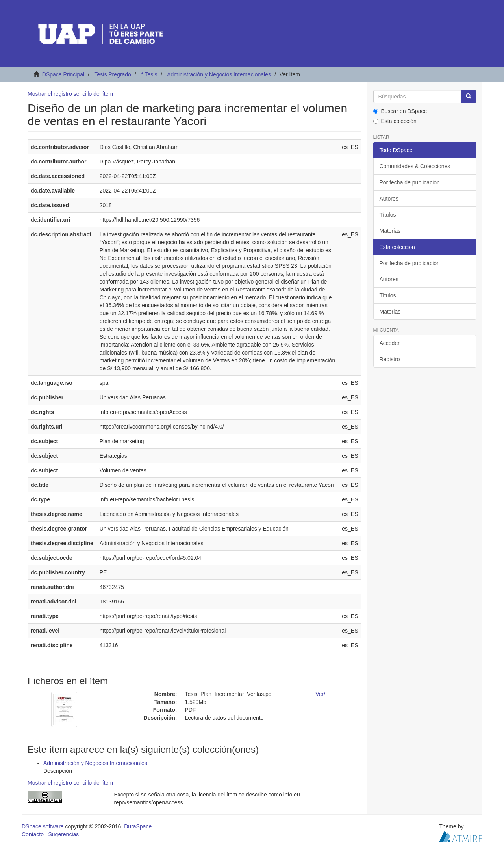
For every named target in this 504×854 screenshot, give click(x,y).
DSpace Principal (63, 74)
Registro (390, 359)
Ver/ (320, 694)
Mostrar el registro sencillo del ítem (70, 94)
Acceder (390, 343)
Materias (390, 231)
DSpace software (43, 826)
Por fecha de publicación (410, 182)
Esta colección (395, 121)
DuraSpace (138, 826)
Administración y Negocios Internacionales (219, 74)
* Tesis (149, 74)
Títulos (388, 215)
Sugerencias (63, 834)
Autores (389, 199)
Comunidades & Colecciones (415, 166)
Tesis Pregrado (112, 74)
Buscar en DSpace (400, 111)
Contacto (33, 834)
